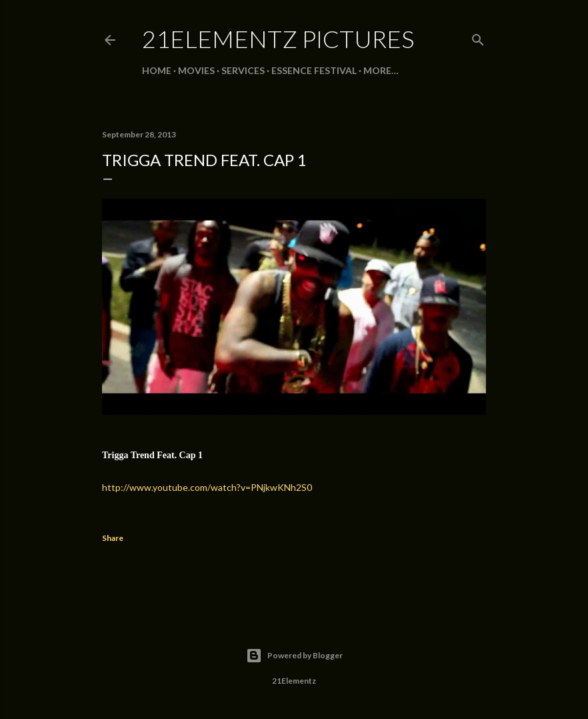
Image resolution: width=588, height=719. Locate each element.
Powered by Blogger (294, 656)
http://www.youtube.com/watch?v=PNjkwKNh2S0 (207, 487)
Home (157, 70)
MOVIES (196, 70)
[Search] (478, 37)
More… (381, 70)
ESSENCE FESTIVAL (314, 70)
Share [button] (113, 538)
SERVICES (243, 70)
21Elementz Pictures (278, 39)
